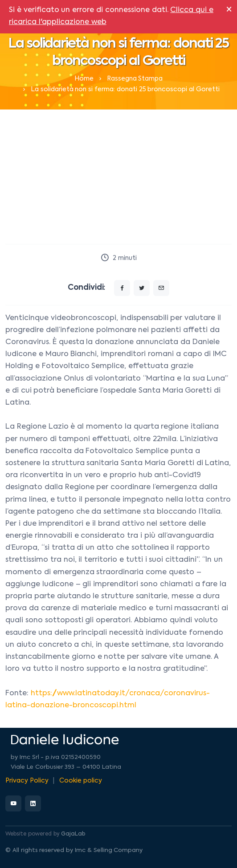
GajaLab (73, 834)
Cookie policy (81, 781)
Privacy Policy (27, 781)
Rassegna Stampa (135, 79)
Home (84, 79)
